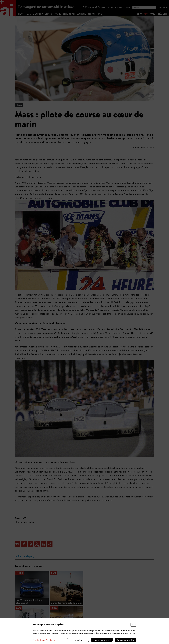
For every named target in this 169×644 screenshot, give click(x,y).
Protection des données (40, 640)
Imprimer (53, 640)
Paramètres (78, 640)
